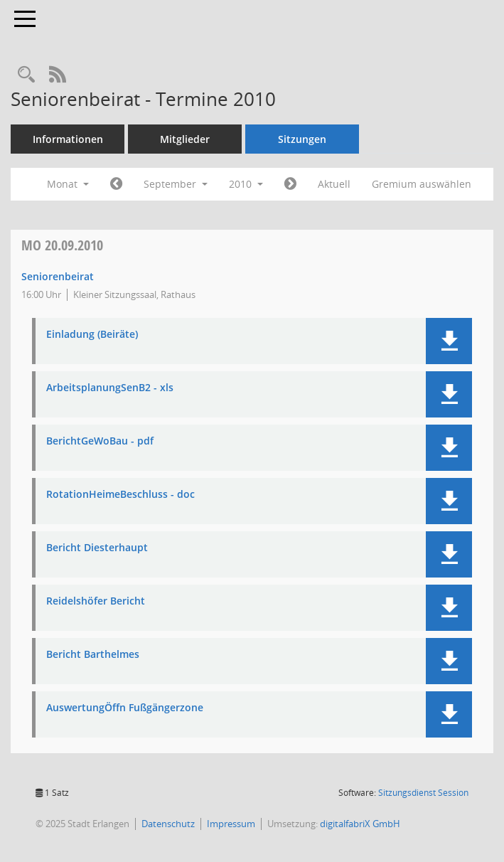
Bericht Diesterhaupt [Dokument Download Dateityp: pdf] (97, 548)
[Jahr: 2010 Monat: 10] (290, 184)
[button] (449, 341)
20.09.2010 (62, 245)
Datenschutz (168, 824)
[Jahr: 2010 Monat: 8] (116, 184)
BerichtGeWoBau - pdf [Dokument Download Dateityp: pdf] (100, 441)
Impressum (231, 824)
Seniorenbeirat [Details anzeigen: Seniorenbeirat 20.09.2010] (58, 276)
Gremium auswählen (422, 184)
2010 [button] (246, 184)
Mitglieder (185, 139)
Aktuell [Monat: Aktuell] (334, 184)
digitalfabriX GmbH (360, 824)
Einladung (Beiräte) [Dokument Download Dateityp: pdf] (92, 335)
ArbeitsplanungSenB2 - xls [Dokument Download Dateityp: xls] (110, 388)
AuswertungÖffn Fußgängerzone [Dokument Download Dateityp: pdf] (125, 708)
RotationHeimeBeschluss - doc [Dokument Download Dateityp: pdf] (120, 495)
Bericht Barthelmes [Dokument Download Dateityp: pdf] (93, 655)
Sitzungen (302, 139)
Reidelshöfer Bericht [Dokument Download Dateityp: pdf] (96, 601)
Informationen (68, 139)
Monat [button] (68, 184)
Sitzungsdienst (423, 793)
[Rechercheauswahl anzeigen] (26, 75)
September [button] (176, 184)
